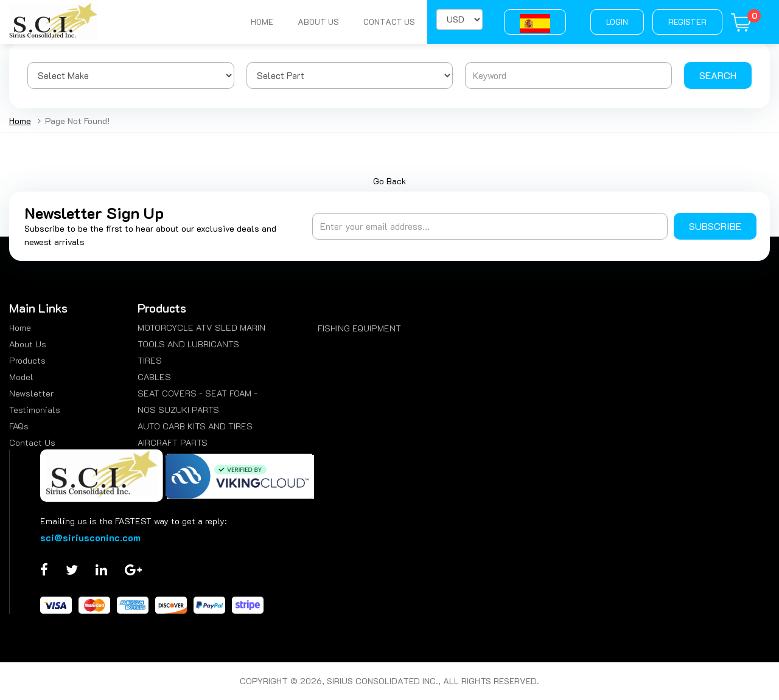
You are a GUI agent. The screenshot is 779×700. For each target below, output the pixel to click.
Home (262, 22)
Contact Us (389, 22)
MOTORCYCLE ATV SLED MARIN (201, 327)
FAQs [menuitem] (19, 426)
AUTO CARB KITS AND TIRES (195, 426)
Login (617, 22)
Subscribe (715, 226)
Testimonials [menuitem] (35, 410)
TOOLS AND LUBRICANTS (188, 344)
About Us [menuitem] (28, 344)
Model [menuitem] (21, 377)
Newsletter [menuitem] (31, 393)
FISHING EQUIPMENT (359, 328)
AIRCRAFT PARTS (173, 442)
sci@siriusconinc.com (90, 537)
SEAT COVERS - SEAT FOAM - (197, 393)
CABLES (154, 377)
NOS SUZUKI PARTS (178, 410)
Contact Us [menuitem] (32, 442)
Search (718, 75)
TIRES (150, 360)
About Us (318, 22)
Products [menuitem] (27, 360)
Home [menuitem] (20, 327)
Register (687, 22)
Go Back (389, 181)
